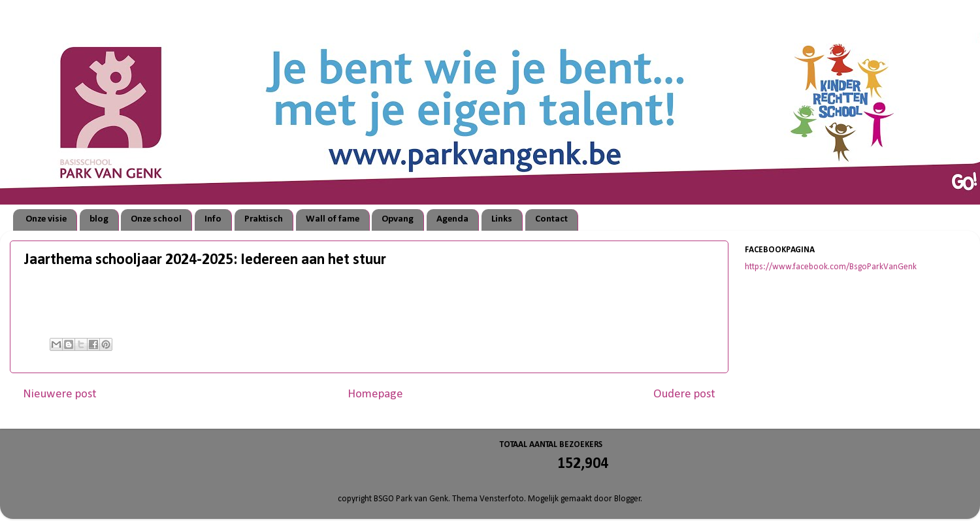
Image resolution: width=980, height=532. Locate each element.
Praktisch (264, 219)
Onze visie (46, 219)
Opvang (398, 219)
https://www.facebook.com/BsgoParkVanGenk (831, 267)
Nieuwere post (60, 394)
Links (502, 219)
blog (99, 219)
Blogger (628, 499)
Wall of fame (333, 219)
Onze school (156, 219)
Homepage (375, 394)
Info (213, 219)
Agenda (452, 219)
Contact (551, 219)
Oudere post (684, 394)
